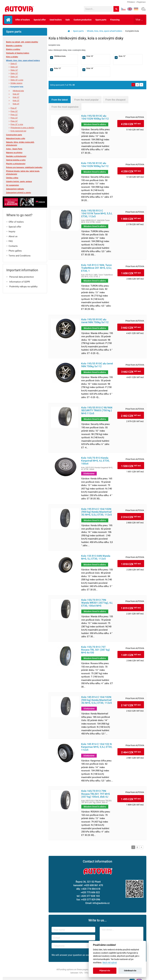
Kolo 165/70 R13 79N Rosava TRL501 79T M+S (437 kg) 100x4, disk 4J (96, 794)
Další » (141, 85)
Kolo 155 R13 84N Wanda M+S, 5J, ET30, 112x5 (96, 557)
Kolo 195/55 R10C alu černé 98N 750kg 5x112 (95, 321)
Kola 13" (16, 101)
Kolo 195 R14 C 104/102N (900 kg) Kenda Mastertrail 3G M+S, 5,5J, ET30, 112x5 (97, 512)
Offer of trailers (23, 20)
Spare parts (101, 20)
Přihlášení (131, 2)
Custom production (83, 20)
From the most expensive (65, 107)
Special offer (40, 20)
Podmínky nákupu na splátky (23, 286)
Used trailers (56, 20)
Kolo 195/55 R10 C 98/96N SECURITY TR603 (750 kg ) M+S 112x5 (97, 411)
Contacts (13, 246)
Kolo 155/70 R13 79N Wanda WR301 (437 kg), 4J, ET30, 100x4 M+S (97, 603)
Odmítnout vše (130, 971)
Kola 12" (16, 97)
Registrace (141, 2)
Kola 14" (16, 104)
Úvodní (8, 20)
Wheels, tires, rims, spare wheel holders (104, 31)
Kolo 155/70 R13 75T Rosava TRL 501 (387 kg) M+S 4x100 (95, 650)
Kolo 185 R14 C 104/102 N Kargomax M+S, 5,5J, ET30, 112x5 (97, 747)
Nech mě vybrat (110, 963)
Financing (115, 20)
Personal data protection (22, 277)
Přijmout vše (105, 971)
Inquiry (12, 231)
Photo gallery (15, 251)
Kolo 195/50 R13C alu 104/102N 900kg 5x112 (95, 117)
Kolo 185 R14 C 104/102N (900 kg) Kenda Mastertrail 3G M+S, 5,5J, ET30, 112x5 (97, 700)
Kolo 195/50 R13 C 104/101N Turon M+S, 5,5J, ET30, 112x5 (97, 214)
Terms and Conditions (20, 256)
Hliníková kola (18, 91)
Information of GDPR (20, 282)
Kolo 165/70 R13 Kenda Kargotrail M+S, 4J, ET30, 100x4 (95, 461)
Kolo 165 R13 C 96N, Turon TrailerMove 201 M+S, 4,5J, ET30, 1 (96, 268)
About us (13, 236)
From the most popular (86, 100)
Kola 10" (16, 94)
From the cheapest (115, 100)
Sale (68, 20)
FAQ (11, 241)
